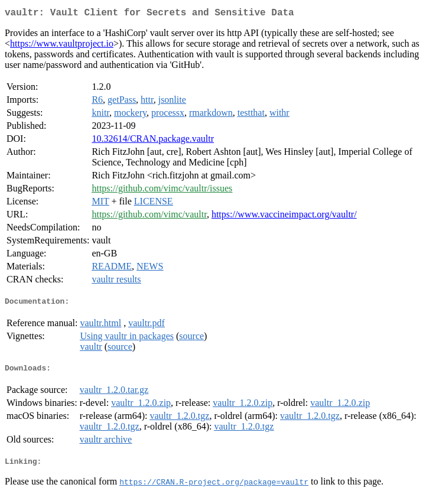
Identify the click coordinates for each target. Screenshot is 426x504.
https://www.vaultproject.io (62, 46)
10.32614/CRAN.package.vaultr (153, 141)
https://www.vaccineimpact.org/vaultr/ (284, 217)
